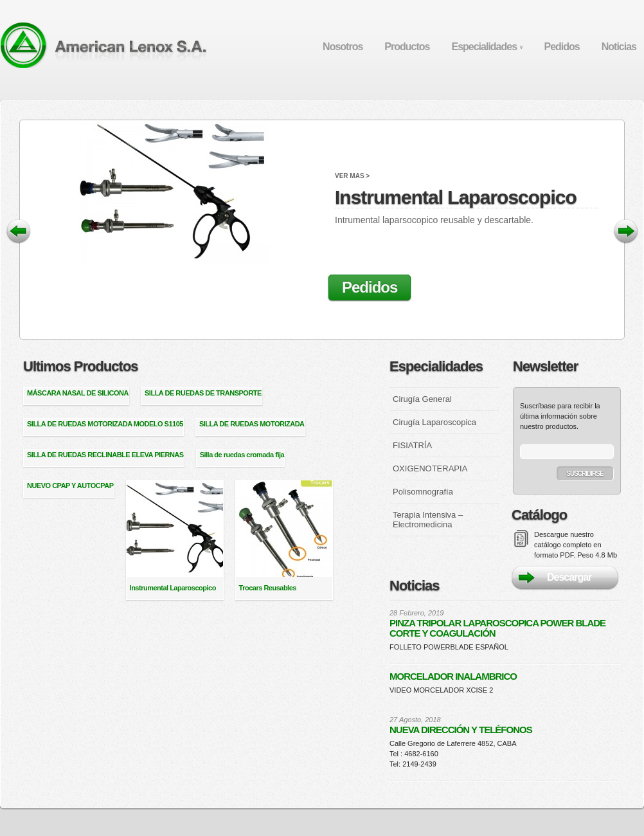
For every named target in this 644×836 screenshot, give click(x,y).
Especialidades (487, 47)
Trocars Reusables (268, 588)
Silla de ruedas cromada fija (242, 455)
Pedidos (562, 47)
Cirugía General (422, 399)
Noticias (619, 47)
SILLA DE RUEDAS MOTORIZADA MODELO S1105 (105, 424)
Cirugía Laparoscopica (434, 422)
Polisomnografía (423, 492)
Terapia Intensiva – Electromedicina (428, 520)
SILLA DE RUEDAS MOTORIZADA (252, 424)
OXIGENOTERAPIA (430, 468)
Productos (407, 47)
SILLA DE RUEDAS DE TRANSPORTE (203, 393)
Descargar (569, 577)
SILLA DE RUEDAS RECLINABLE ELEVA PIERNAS (105, 455)
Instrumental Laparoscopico (467, 186)
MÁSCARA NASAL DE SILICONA (78, 393)
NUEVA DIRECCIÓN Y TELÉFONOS (461, 730)
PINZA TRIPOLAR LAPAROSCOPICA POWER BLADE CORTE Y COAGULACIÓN (497, 628)
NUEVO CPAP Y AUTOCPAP (70, 486)
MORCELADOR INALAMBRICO (453, 677)
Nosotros (343, 47)
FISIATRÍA (412, 445)
